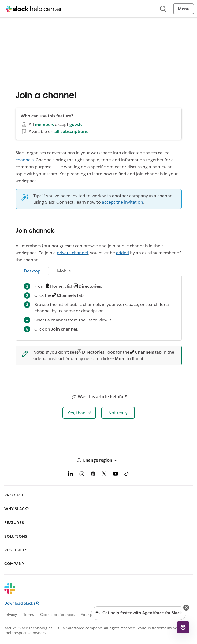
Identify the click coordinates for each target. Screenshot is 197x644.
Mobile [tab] (64, 271)
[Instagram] (82, 475)
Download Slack (22, 603)
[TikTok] (127, 475)
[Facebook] (93, 475)
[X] (104, 475)
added (122, 253)
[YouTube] (116, 475)
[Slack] (94, 592)
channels (25, 160)
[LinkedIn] (70, 475)
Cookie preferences (57, 615)
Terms (29, 615)
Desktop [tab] (32, 271)
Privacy (11, 615)
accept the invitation (122, 202)
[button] (79, 413)
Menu (184, 9)
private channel (72, 253)
